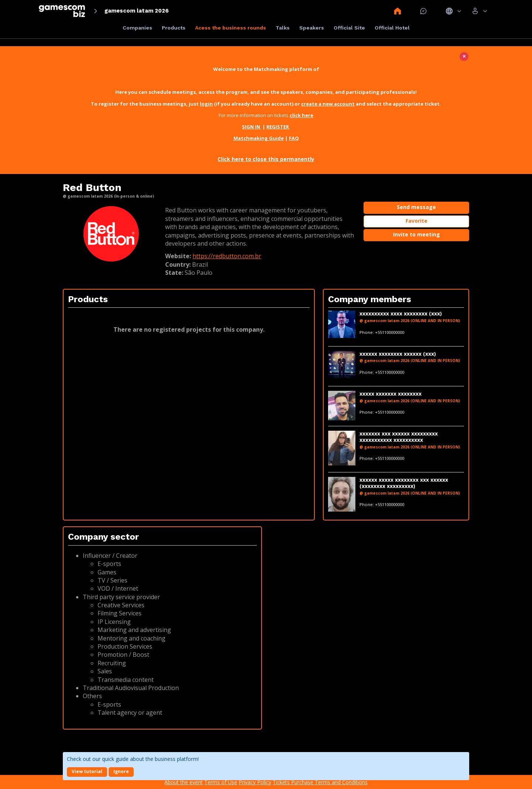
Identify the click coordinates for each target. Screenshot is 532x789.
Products (174, 28)
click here (301, 115)
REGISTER (278, 127)
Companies (137, 28)
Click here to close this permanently (266, 159)
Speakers (312, 28)
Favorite (417, 221)
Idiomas (453, 11)
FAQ (294, 138)
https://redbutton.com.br (227, 256)
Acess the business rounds (231, 28)
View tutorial (87, 771)
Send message (416, 207)
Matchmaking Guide (259, 138)
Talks (283, 28)
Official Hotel (392, 28)
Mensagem (423, 11)
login (206, 104)
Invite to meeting (417, 234)
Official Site (349, 28)
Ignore (121, 771)
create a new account (328, 104)
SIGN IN (252, 127)
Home (398, 11)
